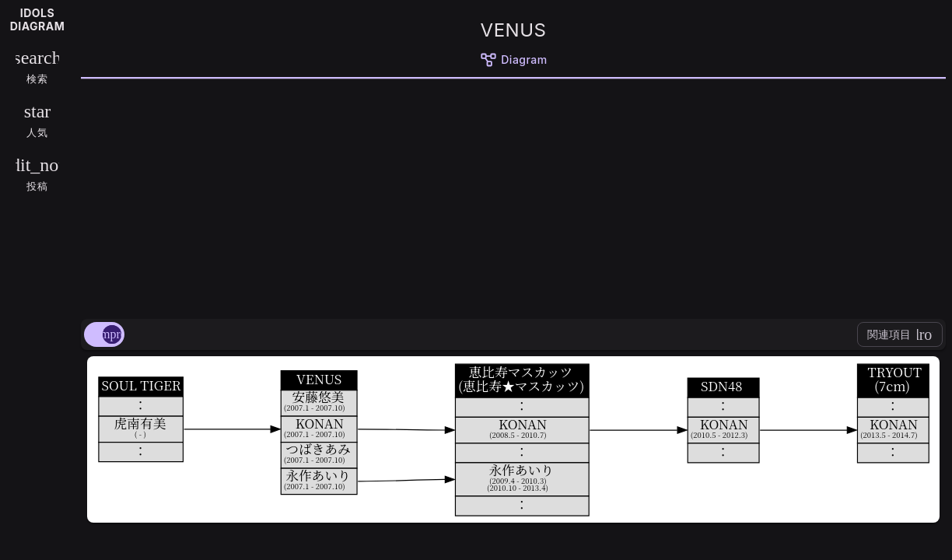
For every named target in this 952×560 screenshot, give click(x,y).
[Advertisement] (513, 196)
